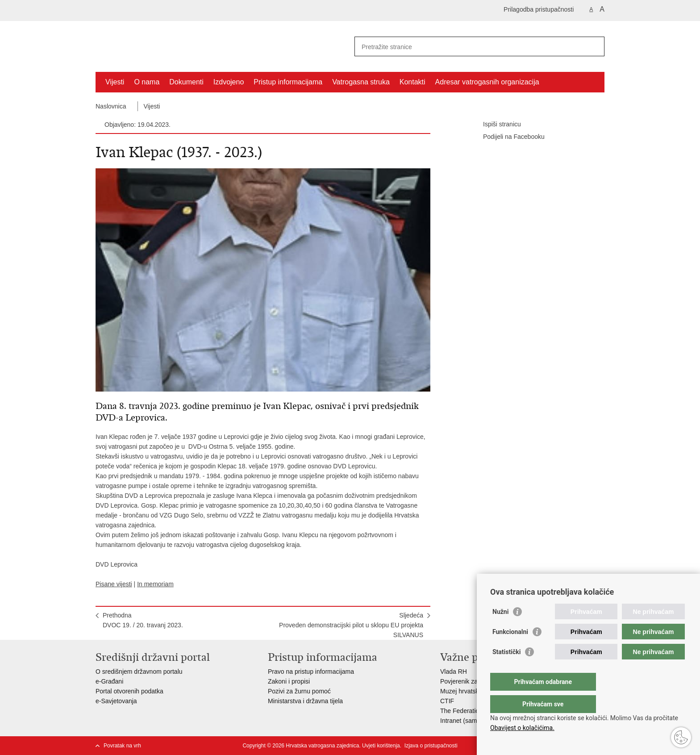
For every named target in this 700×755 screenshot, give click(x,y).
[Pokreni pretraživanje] (594, 46)
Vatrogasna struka (361, 82)
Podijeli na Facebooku (508, 137)
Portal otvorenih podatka (129, 691)
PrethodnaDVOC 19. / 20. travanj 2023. (143, 620)
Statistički (506, 670)
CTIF (447, 701)
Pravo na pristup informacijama (311, 672)
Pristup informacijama (288, 82)
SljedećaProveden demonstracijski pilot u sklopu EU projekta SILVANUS (351, 625)
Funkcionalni (510, 650)
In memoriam (155, 584)
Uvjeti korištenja (381, 746)
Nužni (500, 630)
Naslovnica (111, 106)
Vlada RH (454, 672)
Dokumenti (186, 82)
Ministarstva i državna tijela (305, 701)
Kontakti (412, 82)
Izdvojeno (229, 82)
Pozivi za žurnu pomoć (299, 691)
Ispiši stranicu (496, 125)
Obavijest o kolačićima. (522, 728)
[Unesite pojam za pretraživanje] (470, 47)
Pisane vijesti (114, 584)
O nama (147, 82)
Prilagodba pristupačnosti (539, 9)
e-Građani (109, 681)
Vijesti (115, 82)
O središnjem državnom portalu (139, 672)
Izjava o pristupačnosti (431, 746)
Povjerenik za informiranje (476, 681)
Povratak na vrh (122, 746)
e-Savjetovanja (116, 701)
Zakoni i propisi (289, 681)
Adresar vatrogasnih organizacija (487, 82)
